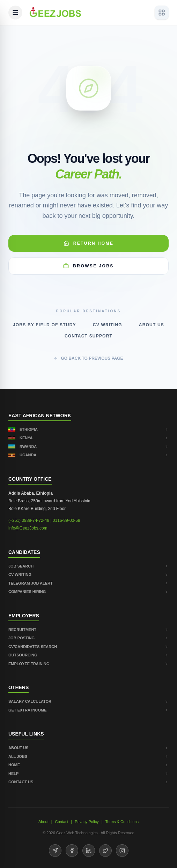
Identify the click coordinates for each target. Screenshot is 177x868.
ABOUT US (88, 748)
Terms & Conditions (122, 822)
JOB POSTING (88, 638)
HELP (88, 774)
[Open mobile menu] (15, 13)
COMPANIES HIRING (88, 592)
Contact (62, 822)
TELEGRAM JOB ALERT (88, 583)
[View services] (162, 13)
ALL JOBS (88, 756)
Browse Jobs (88, 266)
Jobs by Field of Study (45, 325)
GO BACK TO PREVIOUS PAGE (88, 358)
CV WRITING (88, 574)
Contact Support (88, 336)
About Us (152, 325)
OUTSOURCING (88, 655)
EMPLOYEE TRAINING (88, 664)
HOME (88, 765)
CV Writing (108, 325)
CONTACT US (88, 782)
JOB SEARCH (88, 566)
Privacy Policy (87, 822)
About (43, 822)
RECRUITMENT (88, 630)
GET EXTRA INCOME (88, 710)
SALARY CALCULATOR (88, 701)
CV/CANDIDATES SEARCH (88, 647)
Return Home (89, 243)
